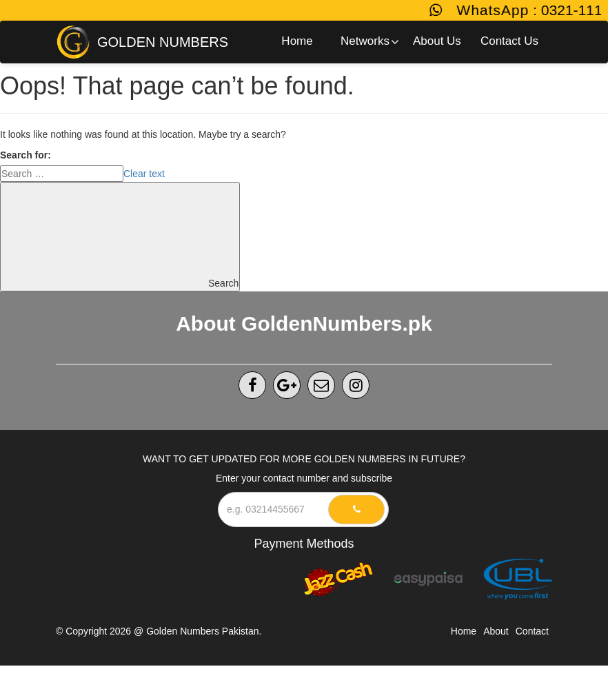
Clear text (144, 174)
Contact (532, 631)
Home (464, 631)
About (496, 631)
